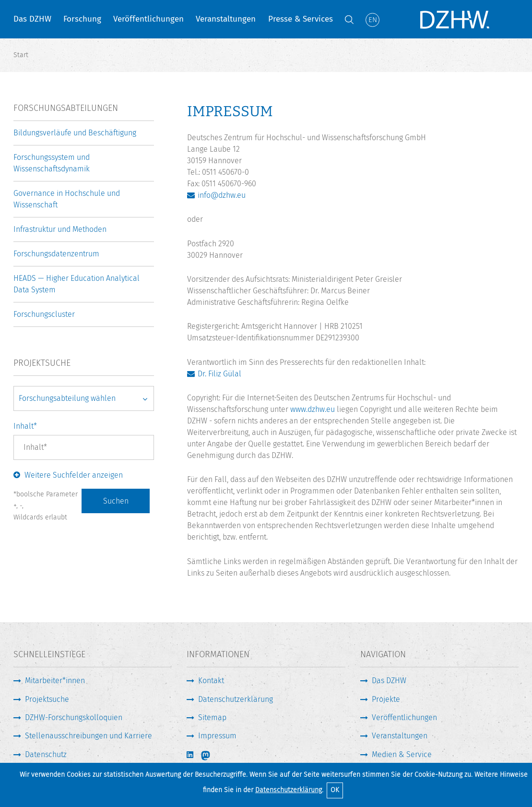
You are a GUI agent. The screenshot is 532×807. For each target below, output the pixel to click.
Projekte (386, 699)
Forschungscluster (44, 314)
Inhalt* (25, 426)
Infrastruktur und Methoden (60, 229)
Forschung (82, 19)
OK (335, 790)
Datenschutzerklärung (289, 790)
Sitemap (212, 717)
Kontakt (211, 681)
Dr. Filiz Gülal (219, 374)
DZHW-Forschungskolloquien (74, 717)
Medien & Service (402, 754)
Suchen (116, 501)
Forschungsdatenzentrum (56, 254)
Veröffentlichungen (148, 19)
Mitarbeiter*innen (55, 681)
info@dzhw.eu (222, 195)
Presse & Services (301, 19)
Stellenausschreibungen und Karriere (89, 736)
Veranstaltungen (226, 19)
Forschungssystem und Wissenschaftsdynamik (52, 163)
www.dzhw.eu (313, 409)
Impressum (217, 736)
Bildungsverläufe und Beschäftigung (75, 133)
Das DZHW (32, 19)
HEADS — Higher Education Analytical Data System (77, 284)
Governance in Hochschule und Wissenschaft (67, 199)
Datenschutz (46, 754)
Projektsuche (47, 699)
